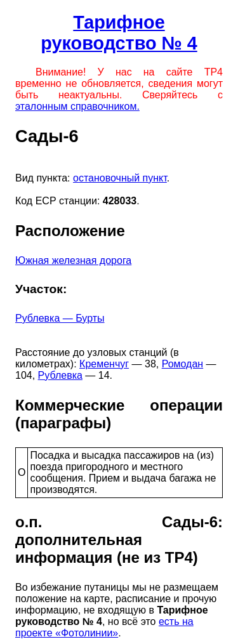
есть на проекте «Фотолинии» (104, 627)
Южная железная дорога (73, 260)
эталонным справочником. (77, 106)
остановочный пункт (120, 178)
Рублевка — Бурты (60, 318)
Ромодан (182, 364)
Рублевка (60, 375)
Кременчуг (104, 364)
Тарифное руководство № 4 (119, 33)
